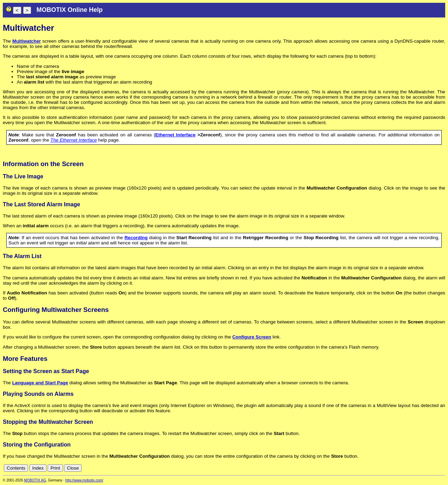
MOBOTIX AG (35, 480)
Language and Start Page (40, 383)
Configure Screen (252, 337)
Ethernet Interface (176, 135)
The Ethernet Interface (74, 140)
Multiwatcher (26, 41)
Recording (136, 238)
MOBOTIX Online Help (69, 10)
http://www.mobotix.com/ (84, 480)
